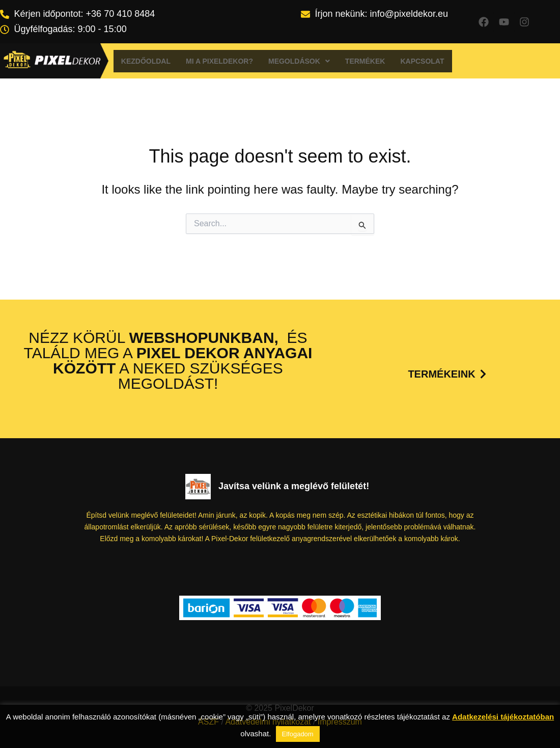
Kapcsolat (422, 61)
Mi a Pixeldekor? (219, 61)
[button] (299, 61)
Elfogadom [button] (298, 734)
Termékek (365, 61)
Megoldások (299, 61)
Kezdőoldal (146, 61)
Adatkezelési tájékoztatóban (503, 717)
